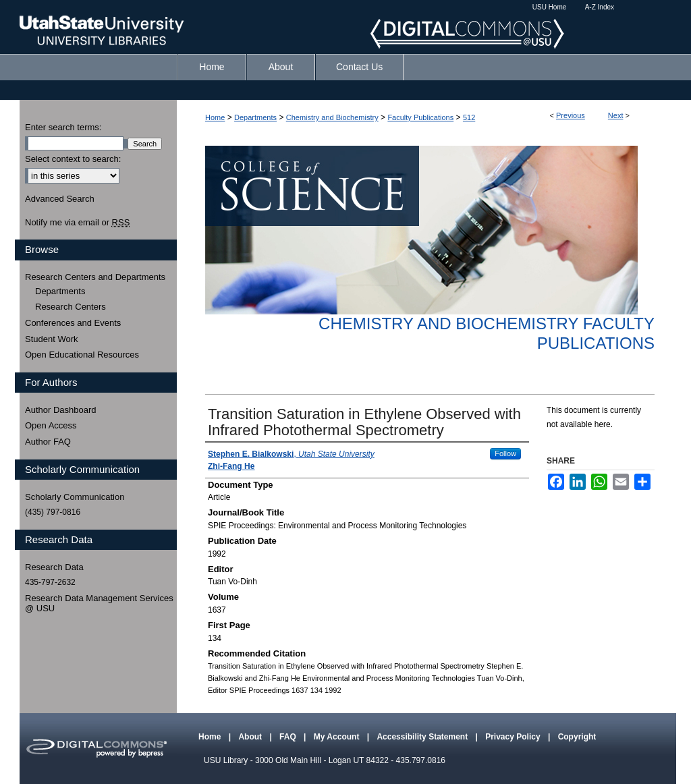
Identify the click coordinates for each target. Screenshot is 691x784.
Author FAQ (48, 442)
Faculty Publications (420, 117)
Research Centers (71, 307)
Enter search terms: (63, 127)
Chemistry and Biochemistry (332, 117)
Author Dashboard (61, 410)
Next (616, 115)
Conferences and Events (73, 323)
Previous (571, 115)
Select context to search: (73, 159)
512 (469, 117)
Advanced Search (60, 199)
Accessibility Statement (423, 737)
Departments (255, 117)
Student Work (52, 339)
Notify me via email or (77, 223)
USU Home (550, 7)
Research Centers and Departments (95, 277)
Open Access (51, 425)
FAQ (289, 737)
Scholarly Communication (75, 497)
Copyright (577, 737)
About (251, 737)
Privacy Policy (514, 737)
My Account (338, 737)
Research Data (54, 567)
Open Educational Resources (82, 355)
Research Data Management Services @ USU (99, 604)
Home (215, 117)
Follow (505, 453)
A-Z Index (600, 7)
